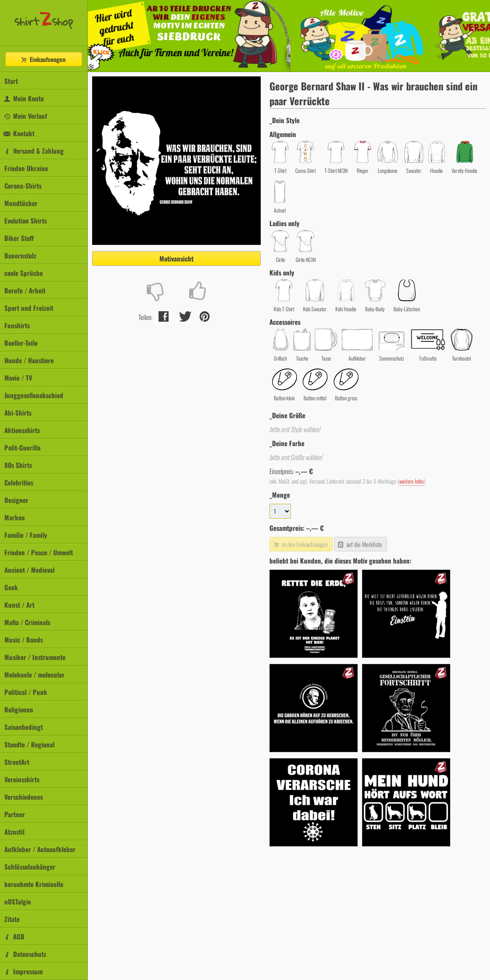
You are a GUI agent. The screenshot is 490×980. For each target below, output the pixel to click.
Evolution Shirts (26, 220)
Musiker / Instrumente (35, 657)
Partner (15, 814)
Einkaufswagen (43, 59)
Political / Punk (26, 692)
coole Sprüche (24, 273)
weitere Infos (412, 481)
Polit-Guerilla (22, 447)
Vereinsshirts (22, 779)
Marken (15, 517)
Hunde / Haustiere (29, 360)
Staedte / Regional (29, 744)
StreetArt (17, 762)
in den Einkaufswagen (300, 544)
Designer (16, 500)
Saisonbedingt (24, 727)
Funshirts (17, 325)
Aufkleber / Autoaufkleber (40, 849)
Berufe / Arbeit (25, 290)
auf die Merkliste (360, 544)
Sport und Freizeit (29, 308)
